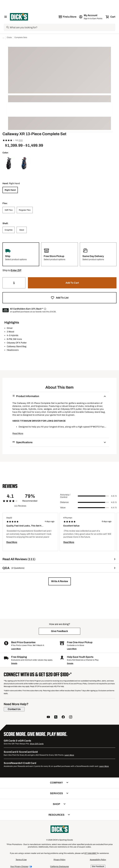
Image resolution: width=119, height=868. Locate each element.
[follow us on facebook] (63, 717)
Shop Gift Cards (37, 744)
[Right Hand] (10, 190)
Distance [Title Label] (64, 502)
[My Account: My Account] (91, 17)
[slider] (93, 496)
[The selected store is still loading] (67, 17)
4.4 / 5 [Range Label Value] (114, 508)
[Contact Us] (14, 709)
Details (14, 663)
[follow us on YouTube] (48, 717)
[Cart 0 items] (111, 17)
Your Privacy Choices (19, 866)
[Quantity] (14, 283)
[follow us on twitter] (56, 717)
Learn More (16, 649)
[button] (16, 270)
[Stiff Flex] (9, 210)
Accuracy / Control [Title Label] (65, 496)
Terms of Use (21, 860)
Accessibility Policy (98, 860)
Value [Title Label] (63, 508)
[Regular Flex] (25, 210)
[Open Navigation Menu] (6, 17)
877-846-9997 (91, 853)
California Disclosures (59, 866)
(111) (21, 140)
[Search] (62, 27)
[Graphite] (9, 230)
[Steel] (22, 230)
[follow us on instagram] (71, 717)
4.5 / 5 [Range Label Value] (114, 496)
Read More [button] (18, 433)
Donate (70, 663)
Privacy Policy (59, 860)
